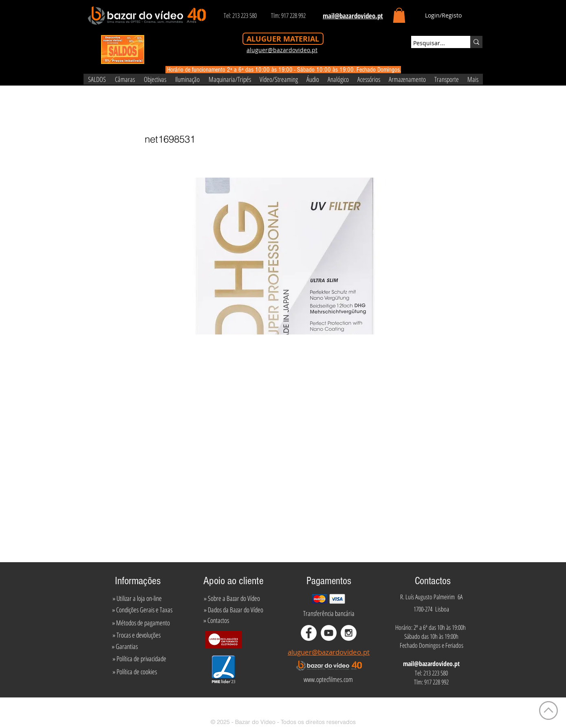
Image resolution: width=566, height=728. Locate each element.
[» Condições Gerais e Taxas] (142, 610)
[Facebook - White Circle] (309, 633)
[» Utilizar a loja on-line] (137, 598)
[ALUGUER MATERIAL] (283, 39)
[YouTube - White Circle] (329, 633)
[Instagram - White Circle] (349, 633)
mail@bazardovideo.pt (431, 664)
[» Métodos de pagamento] (141, 623)
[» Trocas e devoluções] (137, 635)
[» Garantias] (125, 647)
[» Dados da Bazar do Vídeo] (233, 610)
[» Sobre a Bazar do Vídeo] (232, 598)
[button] (399, 15)
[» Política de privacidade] (140, 659)
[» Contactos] (216, 620)
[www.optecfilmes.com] (328, 680)
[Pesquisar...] (433, 43)
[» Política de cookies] (135, 672)
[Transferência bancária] (329, 614)
